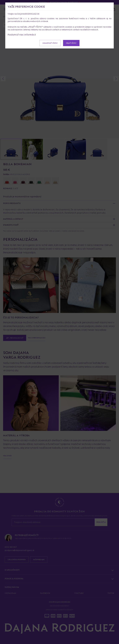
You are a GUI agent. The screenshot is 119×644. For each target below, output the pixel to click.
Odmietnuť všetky (50, 43)
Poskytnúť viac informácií (22, 35)
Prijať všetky (71, 43)
